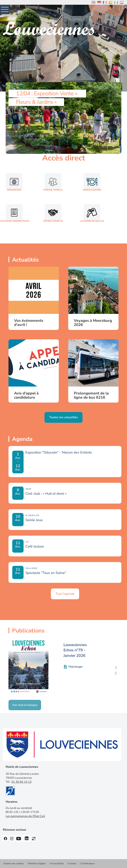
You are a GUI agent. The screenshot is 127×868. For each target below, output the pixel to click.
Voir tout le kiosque (25, 705)
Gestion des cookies (14, 863)
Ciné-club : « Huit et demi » (46, 494)
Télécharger (75, 667)
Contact (72, 863)
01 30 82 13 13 (21, 782)
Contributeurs (88, 863)
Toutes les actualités (64, 417)
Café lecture (35, 546)
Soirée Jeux (34, 520)
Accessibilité (57, 863)
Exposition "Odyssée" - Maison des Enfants (59, 452)
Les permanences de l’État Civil (25, 816)
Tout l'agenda (65, 594)
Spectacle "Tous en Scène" (46, 573)
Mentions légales (37, 863)
